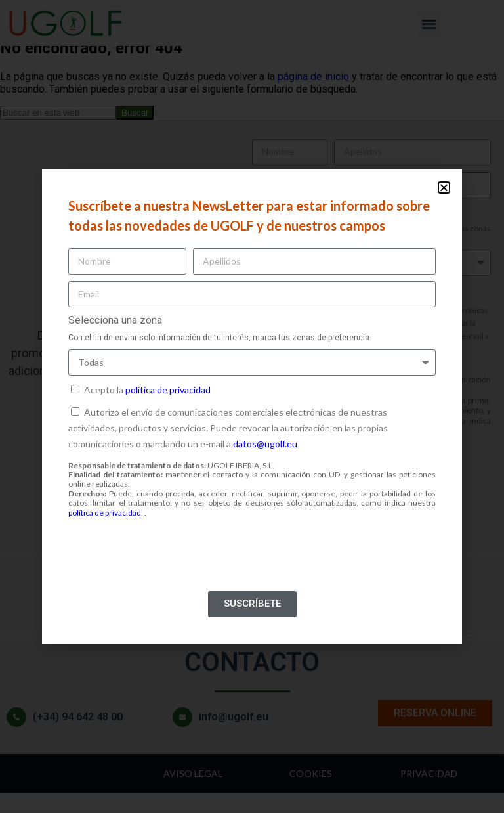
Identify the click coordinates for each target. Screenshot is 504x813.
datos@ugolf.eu (265, 444)
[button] (444, 187)
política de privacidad (168, 390)
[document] (252, 406)
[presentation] (168, 559)
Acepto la (147, 390)
